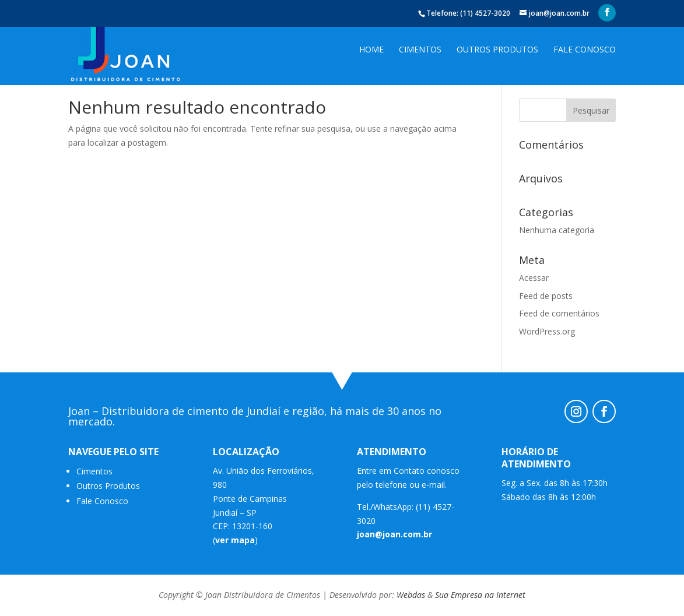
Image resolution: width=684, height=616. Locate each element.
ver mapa (235, 540)
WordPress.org (547, 331)
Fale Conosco (585, 50)
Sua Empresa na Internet (480, 595)
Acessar (534, 278)
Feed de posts (546, 296)
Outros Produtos (497, 50)
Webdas (411, 595)
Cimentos (420, 50)
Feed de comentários (559, 313)
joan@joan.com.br (394, 534)
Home (371, 50)
